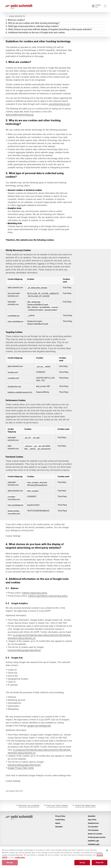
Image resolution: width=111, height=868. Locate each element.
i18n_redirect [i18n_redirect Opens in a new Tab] (33, 311)
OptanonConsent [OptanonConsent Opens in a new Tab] (36, 313)
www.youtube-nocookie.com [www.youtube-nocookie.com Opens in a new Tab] (14, 519)
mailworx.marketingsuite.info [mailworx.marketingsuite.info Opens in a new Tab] (20, 396)
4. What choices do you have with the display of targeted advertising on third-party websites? (49, 30)
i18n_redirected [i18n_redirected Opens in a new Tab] (34, 305)
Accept (82, 863)
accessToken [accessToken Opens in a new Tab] (45, 311)
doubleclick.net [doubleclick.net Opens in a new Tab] (15, 390)
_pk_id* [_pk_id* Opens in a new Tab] (28, 441)
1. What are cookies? (16, 20)
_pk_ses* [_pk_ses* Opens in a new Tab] (36, 441)
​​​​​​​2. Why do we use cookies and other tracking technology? (33, 24)
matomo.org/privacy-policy (35, 599)
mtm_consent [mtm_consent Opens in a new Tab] (33, 497)
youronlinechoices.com (17, 108)
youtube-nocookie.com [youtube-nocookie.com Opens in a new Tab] (14, 504)
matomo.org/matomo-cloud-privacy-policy (48, 602)
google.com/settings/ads (40, 732)
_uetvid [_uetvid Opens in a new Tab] (32, 452)
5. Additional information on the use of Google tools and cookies (36, 33)
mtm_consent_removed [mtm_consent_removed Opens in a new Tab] (38, 489)
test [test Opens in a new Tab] (26, 452)
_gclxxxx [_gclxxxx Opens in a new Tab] (28, 449)
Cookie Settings (13, 543)
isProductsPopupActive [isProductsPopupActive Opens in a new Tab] (38, 492)
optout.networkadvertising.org (20, 118)
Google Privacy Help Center (21, 775)
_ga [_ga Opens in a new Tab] (35, 449)
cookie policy (20, 857)
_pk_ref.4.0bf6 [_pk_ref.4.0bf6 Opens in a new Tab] (44, 449)
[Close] (107, 850)
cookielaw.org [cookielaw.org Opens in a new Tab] (14, 319)
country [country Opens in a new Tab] (55, 311)
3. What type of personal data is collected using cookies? (33, 27)
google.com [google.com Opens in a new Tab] (13, 376)
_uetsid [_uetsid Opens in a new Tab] (48, 370)
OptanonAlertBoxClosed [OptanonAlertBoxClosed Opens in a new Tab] (38, 308)
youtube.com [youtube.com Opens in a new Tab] (14, 381)
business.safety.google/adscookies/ (25, 657)
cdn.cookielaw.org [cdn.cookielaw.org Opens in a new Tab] (16, 325)
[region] (55, 857)
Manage (10, 863)
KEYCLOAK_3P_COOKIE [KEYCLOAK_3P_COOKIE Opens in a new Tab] (39, 299)
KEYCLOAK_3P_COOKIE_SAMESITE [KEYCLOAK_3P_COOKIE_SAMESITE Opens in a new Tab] (43, 297)
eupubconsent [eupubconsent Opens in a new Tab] (51, 313)
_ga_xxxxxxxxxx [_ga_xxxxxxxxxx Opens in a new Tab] (44, 452)
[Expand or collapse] (16, 17)
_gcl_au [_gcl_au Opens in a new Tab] (40, 370)
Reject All (99, 863)
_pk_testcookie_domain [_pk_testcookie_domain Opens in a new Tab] (38, 291)
